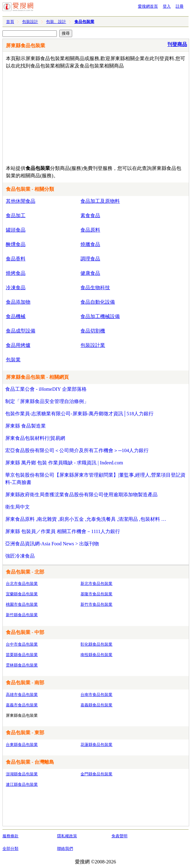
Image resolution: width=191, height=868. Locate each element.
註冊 (180, 6)
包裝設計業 (93, 345)
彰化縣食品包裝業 (96, 644)
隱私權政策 (67, 836)
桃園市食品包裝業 (22, 604)
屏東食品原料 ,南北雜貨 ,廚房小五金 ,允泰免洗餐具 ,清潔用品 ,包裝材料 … (86, 519)
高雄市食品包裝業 (22, 695)
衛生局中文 (18, 507)
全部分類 (10, 849)
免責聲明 (119, 836)
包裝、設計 (56, 22)
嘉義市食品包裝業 (22, 705)
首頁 (10, 22)
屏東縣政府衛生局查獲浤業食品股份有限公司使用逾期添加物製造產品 (81, 495)
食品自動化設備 (98, 302)
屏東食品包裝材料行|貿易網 (35, 438)
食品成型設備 (21, 331)
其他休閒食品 (21, 201)
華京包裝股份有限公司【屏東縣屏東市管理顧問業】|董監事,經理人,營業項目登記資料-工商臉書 (95, 479)
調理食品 (90, 259)
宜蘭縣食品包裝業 (22, 594)
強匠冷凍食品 (20, 556)
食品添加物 (18, 302)
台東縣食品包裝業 (22, 745)
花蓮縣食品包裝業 (96, 745)
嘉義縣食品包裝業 (96, 705)
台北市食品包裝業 (22, 584)
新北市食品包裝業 (96, 584)
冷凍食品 (16, 288)
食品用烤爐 (18, 345)
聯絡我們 (65, 849)
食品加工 (16, 215)
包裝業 (13, 360)
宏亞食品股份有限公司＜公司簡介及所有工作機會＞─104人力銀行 (77, 450)
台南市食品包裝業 (96, 695)
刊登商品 (177, 44)
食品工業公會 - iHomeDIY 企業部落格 (46, 389)
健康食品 (90, 273)
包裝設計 (30, 22)
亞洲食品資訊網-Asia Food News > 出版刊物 (52, 544)
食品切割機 (93, 331)
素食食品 (90, 215)
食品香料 (16, 259)
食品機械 (16, 316)
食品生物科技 (95, 288)
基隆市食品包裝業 (96, 594)
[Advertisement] (80, 116)
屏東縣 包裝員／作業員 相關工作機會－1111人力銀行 (63, 531)
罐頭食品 (16, 230)
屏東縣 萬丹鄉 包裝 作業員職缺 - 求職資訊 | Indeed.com (64, 463)
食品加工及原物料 (100, 201)
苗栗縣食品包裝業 (22, 655)
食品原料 (90, 230)
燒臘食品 (90, 244)
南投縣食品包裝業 (96, 655)
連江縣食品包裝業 (22, 784)
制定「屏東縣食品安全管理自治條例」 (47, 401)
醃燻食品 (16, 244)
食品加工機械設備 (100, 316)
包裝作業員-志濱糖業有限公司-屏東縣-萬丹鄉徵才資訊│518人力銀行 (79, 414)
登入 (167, 6)
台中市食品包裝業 (22, 644)
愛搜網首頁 (148, 6)
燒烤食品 (16, 273)
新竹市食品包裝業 (96, 604)
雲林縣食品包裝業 (22, 665)
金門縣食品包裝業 (96, 774)
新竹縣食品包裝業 (22, 615)
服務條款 (10, 836)
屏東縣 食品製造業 (25, 426)
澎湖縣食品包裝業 (22, 774)
